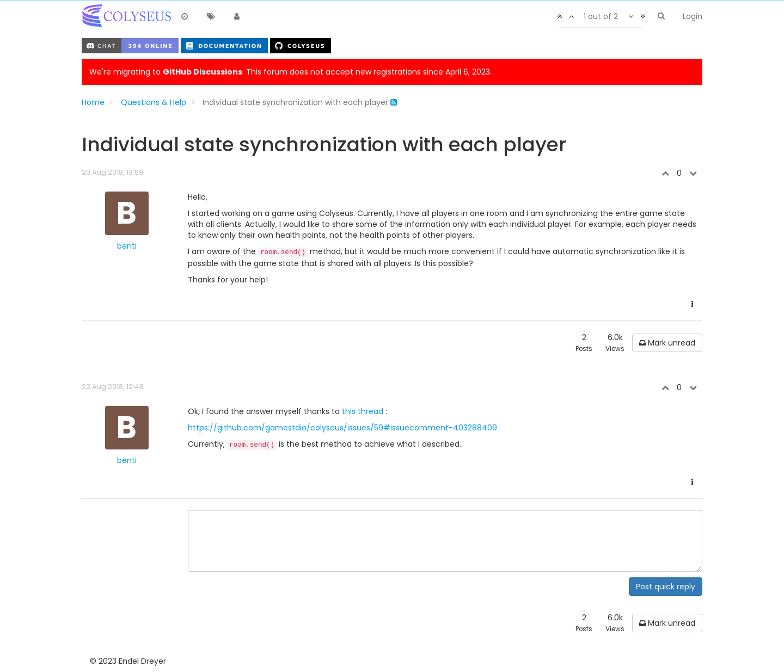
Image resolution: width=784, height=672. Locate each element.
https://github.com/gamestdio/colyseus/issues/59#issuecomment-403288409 (342, 428)
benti (127, 246)
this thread (364, 411)
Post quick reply (666, 587)
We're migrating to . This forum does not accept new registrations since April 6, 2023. (290, 72)
